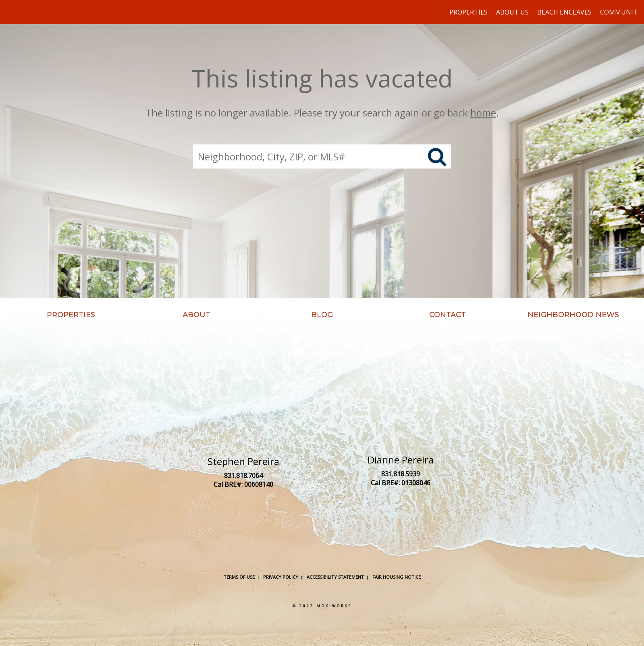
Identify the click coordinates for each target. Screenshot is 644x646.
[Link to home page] (10, 12)
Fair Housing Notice (397, 577)
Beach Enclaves (564, 12)
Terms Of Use (239, 577)
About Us (512, 12)
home (483, 113)
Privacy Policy (281, 577)
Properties (468, 12)
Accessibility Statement (335, 577)
